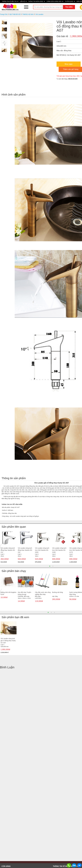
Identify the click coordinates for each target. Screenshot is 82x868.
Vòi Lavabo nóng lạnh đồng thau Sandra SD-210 (25, 550)
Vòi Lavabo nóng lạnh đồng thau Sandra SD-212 (8, 550)
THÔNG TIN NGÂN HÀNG (37, 1)
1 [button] (50, 566)
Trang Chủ (4, 14)
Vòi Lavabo (39, 14)
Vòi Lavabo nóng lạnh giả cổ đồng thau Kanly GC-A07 (8, 641)
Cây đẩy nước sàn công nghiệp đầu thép (43, 593)
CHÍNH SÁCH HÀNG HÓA (55, 1)
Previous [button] (1, 547)
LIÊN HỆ (23, 1)
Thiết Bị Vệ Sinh (28, 14)
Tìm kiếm (69, 7)
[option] (9, 547)
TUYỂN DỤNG (70, 1)
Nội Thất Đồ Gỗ (15, 14)
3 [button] (54, 612)
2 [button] (53, 566)
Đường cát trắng (57, 592)
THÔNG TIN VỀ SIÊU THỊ (10, 1)
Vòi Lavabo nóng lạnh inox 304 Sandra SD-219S (59, 550)
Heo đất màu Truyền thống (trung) (24, 593)
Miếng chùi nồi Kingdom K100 (8, 593)
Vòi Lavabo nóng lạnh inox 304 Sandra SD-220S (42, 550)
